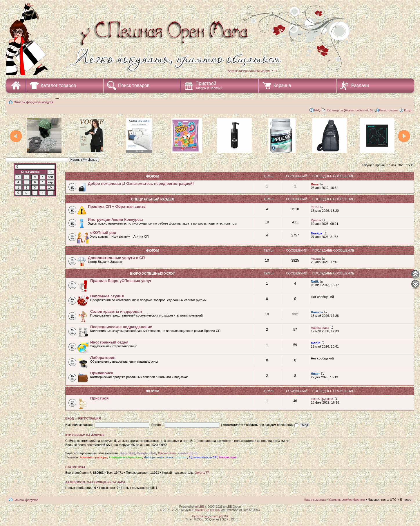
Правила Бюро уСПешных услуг (121, 281)
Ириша (316, 220)
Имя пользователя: (79, 425)
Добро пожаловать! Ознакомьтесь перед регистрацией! (141, 184)
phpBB (200, 507)
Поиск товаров (134, 85)
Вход (408, 110)
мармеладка (320, 328)
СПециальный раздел (153, 199)
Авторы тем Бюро (158, 457)
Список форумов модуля (34, 102)
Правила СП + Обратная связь (117, 206)
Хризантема (167, 453)
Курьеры (181, 457)
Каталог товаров (58, 85)
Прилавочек (102, 373)
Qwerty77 (202, 473)
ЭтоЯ (315, 207)
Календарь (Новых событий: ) (350, 110)
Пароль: (157, 425)
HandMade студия (107, 296)
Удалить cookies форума (347, 500)
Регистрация (388, 110)
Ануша (316, 259)
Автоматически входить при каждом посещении (260, 425)
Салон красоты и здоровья (116, 311)
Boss (315, 184)
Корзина (282, 85)
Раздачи (360, 85)
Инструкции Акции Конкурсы (115, 219)
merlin (316, 343)
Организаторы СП (203, 457)
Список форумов (26, 500)
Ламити (317, 312)
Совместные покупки (206, 510)
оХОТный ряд (103, 233)
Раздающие (228, 457)
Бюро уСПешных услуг (153, 274)
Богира (317, 233)
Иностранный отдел (109, 342)
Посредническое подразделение (121, 327)
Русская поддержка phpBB (210, 516)
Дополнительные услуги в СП (116, 258)
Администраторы (93, 457)
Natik (315, 281)
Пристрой (209, 85)
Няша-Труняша (322, 399)
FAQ (317, 110)
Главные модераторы (126, 457)
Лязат (315, 374)
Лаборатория (103, 358)
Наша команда (315, 500)
